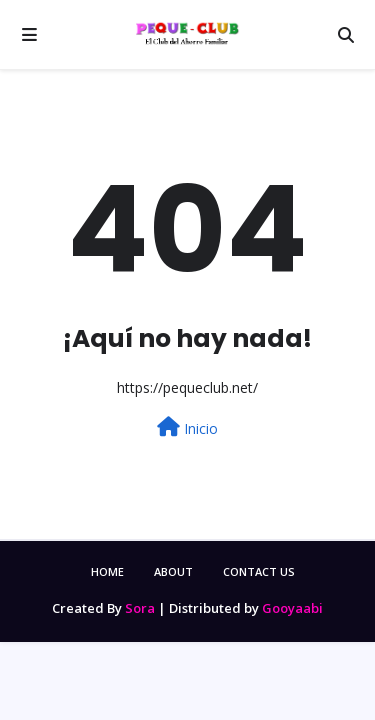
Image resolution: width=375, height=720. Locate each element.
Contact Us (259, 571)
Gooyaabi (292, 608)
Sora (140, 608)
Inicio (187, 427)
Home (107, 571)
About (173, 571)
